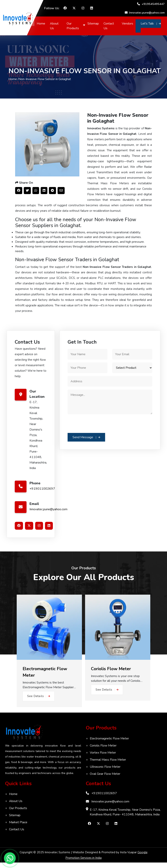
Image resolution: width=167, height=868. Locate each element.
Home (42, 24)
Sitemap (94, 24)
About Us (56, 26)
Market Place (18, 828)
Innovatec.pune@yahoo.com (143, 13)
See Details (39, 702)
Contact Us (110, 26)
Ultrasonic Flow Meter (105, 772)
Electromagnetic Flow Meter (109, 744)
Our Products (74, 26)
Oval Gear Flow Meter (105, 779)
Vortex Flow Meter (103, 758)
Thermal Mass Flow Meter (108, 765)
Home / (14, 82)
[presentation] (97, 429)
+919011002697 (42, 494)
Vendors (128, 24)
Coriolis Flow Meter (103, 751)
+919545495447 (151, 4)
